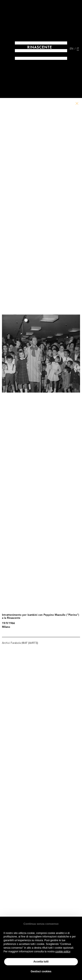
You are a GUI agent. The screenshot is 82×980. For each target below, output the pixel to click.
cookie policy (63, 952)
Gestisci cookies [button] (41, 971)
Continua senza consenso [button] (41, 924)
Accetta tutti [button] (41, 962)
